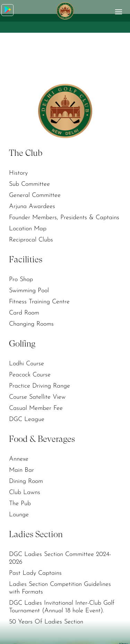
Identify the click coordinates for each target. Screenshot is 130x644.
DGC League (27, 419)
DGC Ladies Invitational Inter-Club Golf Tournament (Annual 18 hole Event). (62, 607)
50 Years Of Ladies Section (46, 622)
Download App (8, 10)
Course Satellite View (37, 397)
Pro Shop (21, 280)
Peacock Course (30, 375)
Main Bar (21, 470)
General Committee (35, 195)
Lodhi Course (27, 364)
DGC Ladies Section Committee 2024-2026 (60, 558)
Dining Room (26, 481)
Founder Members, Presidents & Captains (64, 218)
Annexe (19, 459)
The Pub (20, 504)
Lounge (19, 515)
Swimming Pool (29, 291)
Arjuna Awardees (32, 206)
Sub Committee (29, 184)
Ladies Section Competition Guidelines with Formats (60, 588)
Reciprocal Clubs (31, 240)
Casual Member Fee (36, 408)
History (18, 173)
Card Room (24, 313)
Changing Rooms (31, 324)
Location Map (28, 229)
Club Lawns (25, 492)
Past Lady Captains (35, 573)
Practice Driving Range (40, 386)
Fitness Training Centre (39, 302)
